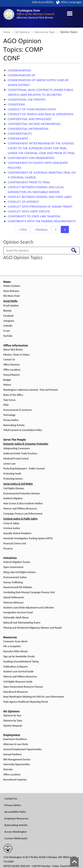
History (7, 385)
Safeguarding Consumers (17, 448)
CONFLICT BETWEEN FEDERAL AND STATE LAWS (40, 197)
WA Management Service (17, 760)
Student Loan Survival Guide (18, 672)
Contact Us (9, 360)
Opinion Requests (13, 726)
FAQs (6, 405)
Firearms (8, 549)
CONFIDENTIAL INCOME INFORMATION (34, 124)
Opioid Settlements (14, 597)
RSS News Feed (11, 296)
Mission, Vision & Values (16, 355)
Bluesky (7, 311)
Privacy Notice (11, 420)
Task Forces (9, 400)
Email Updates (11, 306)
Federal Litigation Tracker (17, 562)
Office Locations (12, 370)
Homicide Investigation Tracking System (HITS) (28, 538)
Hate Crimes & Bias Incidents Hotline (23, 504)
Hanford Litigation (13, 498)
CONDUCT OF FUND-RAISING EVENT (32, 109)
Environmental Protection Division (22, 494)
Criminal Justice (12, 528)
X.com (7, 331)
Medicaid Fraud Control (16, 459)
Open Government (13, 567)
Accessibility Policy (15, 812)
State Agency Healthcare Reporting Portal (26, 702)
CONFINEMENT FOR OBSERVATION (31, 158)
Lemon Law (9, 464)
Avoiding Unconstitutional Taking (21, 662)
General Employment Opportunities (22, 749)
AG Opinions (23, 32)
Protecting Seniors (13, 479)
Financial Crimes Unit (15, 544)
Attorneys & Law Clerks (16, 744)
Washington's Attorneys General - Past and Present (31, 390)
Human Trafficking (13, 582)
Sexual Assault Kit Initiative (18, 587)
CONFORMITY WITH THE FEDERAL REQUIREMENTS (42, 221)
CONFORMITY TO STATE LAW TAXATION (34, 216)
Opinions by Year (12, 716)
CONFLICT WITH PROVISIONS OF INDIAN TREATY (40, 206)
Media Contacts (12, 286)
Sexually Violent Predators (17, 533)
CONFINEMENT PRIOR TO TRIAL (29, 182)
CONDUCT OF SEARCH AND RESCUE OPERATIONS (41, 114)
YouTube (8, 336)
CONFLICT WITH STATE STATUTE (29, 211)
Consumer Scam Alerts (15, 641)
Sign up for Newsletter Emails (19, 657)
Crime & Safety (11, 523)
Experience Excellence (15, 739)
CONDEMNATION (19, 70)
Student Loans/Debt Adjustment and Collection (29, 608)
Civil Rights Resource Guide (18, 682)
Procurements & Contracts (17, 410)
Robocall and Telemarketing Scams (22, 623)
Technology (9, 415)
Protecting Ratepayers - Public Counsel (24, 469)
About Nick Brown (13, 350)
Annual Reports (12, 375)
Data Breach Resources (16, 692)
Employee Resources (16, 818)
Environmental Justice (15, 577)
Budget (7, 380)
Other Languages (69, 2)
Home (7, 32)
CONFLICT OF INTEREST (23, 202)
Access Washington (16, 832)
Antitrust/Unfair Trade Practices (20, 454)
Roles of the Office (13, 395)
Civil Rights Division (14, 488)
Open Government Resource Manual (23, 687)
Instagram (9, 321)
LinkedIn (8, 326)
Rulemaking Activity (14, 425)
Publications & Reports (15, 667)
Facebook (8, 316)
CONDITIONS (16, 104)
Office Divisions (12, 365)
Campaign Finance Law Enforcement (23, 514)
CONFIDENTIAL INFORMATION (28, 129)
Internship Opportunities (17, 764)
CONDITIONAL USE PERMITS (27, 99)
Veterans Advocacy (14, 603)
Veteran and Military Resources (20, 509)
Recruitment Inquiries (15, 780)
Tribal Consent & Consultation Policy (23, 430)
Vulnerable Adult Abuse (16, 618)
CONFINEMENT (18, 138)
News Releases (11, 291)
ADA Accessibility (43, 2)
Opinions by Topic (45, 32)
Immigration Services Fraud (18, 613)
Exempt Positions (13, 754)
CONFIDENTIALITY (20, 134)
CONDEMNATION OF (22, 75)
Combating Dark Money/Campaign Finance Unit (29, 592)
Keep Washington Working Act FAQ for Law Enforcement (34, 697)
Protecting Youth (12, 474)
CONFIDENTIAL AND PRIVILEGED (29, 119)
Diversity (8, 770)
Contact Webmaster (16, 838)
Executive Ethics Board (15, 651)
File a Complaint (12, 646)
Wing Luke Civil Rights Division (20, 572)
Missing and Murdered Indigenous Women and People (33, 628)
